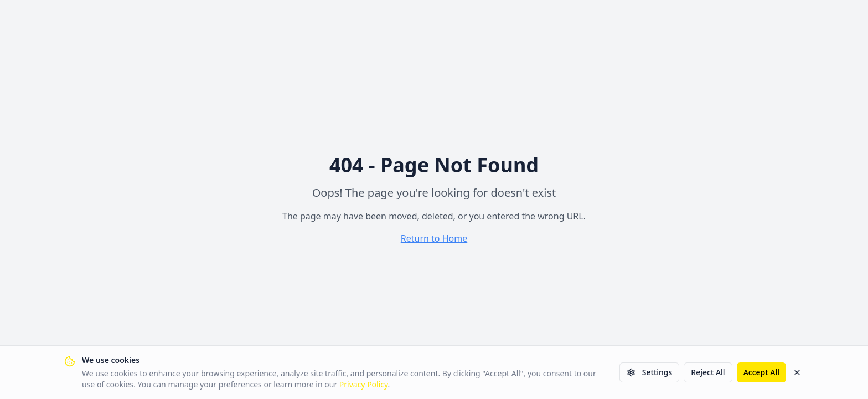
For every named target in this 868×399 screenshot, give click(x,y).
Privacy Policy (364, 384)
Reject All (708, 372)
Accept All (761, 372)
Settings (650, 372)
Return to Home (434, 238)
